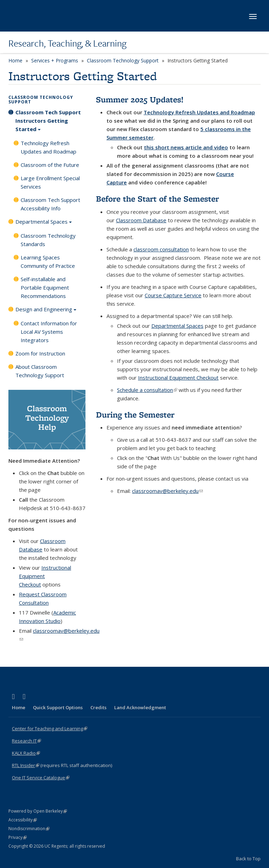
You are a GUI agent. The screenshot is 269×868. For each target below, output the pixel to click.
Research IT (26, 741)
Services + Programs (55, 60)
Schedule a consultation (147, 390)
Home (15, 60)
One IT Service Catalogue (41, 778)
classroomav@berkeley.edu (167, 491)
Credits (98, 707)
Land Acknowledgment (140, 707)
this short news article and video (186, 147)
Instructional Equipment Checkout (178, 378)
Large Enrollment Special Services (50, 182)
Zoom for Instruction (40, 353)
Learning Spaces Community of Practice (48, 262)
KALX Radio (26, 753)
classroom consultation (161, 249)
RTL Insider (26, 765)
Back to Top (248, 859)
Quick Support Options (58, 707)
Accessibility (23, 820)
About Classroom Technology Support (40, 371)
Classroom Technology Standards (48, 240)
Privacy (18, 837)
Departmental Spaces (44, 224)
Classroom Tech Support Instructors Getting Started (48, 123)
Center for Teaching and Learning (50, 728)
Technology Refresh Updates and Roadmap (49, 147)
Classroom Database (141, 220)
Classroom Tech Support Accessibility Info (50, 204)
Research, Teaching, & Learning (67, 43)
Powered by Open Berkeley (38, 811)
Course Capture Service (173, 295)
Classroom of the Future (50, 165)
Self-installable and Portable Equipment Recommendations (45, 287)
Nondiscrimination (29, 829)
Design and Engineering (46, 312)
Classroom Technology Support (123, 60)
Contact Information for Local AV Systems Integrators (49, 332)
